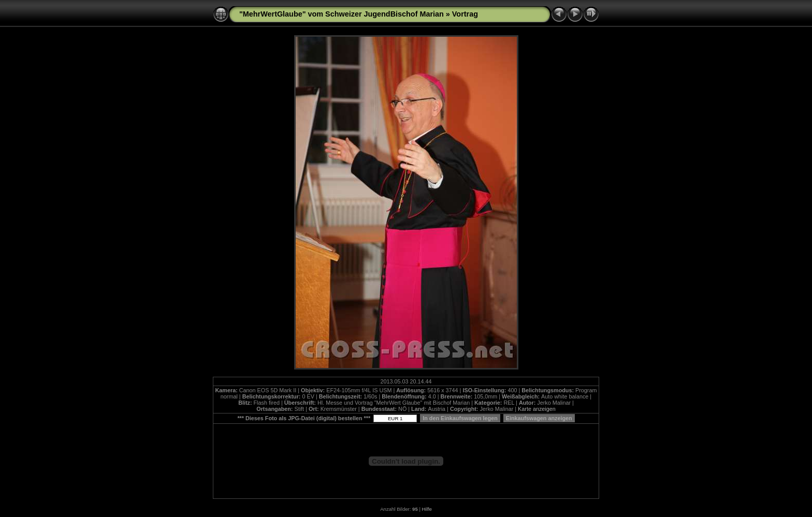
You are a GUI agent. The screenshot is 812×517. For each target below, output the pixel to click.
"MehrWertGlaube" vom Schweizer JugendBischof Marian (342, 14)
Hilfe (427, 509)
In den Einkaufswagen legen (460, 418)
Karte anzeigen (537, 409)
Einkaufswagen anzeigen (539, 418)
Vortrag (465, 14)
